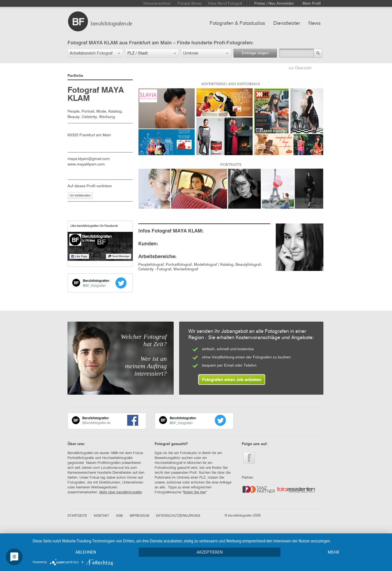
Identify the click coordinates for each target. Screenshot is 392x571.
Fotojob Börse (189, 4)
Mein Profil (312, 4)
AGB (119, 516)
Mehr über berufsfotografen (121, 492)
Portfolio (75, 76)
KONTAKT (102, 516)
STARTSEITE (77, 516)
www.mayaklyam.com (86, 164)
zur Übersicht (300, 68)
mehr (333, 552)
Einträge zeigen (255, 53)
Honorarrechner (157, 4)
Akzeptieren (210, 552)
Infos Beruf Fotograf (225, 4)
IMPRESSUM (139, 516)
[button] (95, 53)
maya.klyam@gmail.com (89, 159)
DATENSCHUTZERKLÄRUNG (178, 516)
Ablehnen (86, 552)
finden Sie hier (195, 492)
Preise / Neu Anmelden (274, 4)
